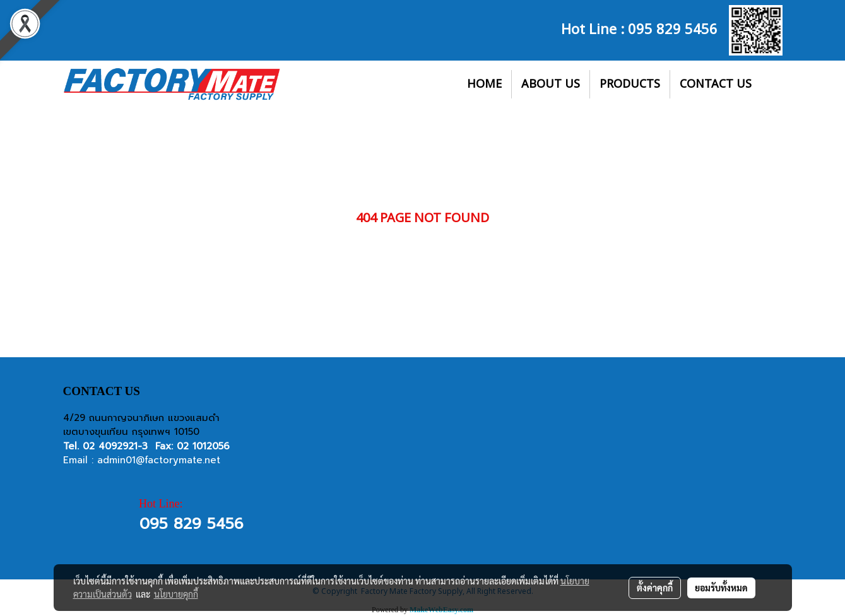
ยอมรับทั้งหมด (721, 588)
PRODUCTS (630, 84)
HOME (484, 84)
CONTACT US (716, 84)
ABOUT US (551, 84)
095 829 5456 (673, 28)
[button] (772, 85)
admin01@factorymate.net (159, 460)
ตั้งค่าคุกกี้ (655, 588)
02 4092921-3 (115, 446)
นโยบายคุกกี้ (176, 594)
